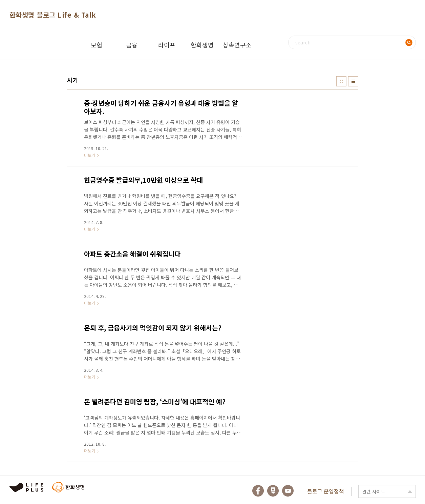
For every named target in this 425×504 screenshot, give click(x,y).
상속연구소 (237, 45)
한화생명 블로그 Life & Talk (53, 15)
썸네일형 (341, 81)
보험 (97, 45)
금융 (132, 45)
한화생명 (202, 45)
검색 (409, 42)
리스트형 (353, 81)
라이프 (167, 45)
